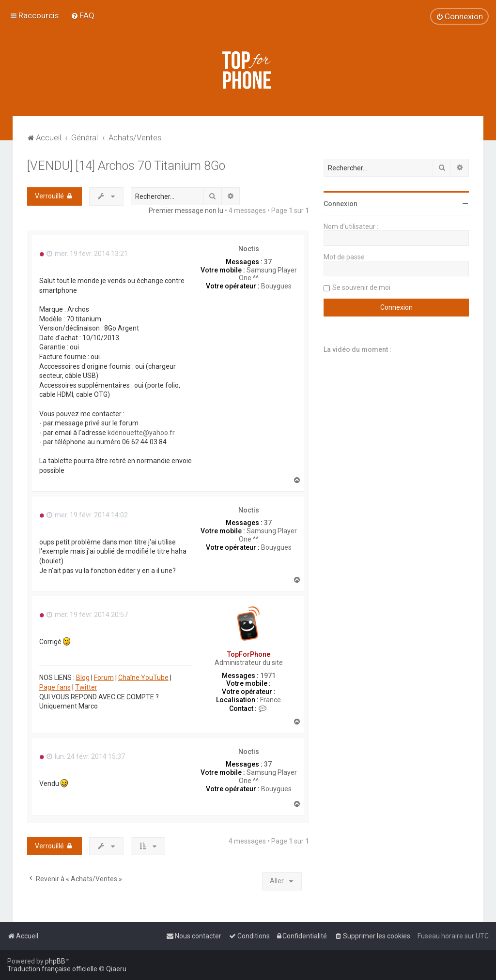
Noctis (249, 249)
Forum (104, 678)
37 (268, 262)
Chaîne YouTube (143, 678)
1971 (268, 676)
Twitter (86, 687)
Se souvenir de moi (361, 287)
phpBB (55, 961)
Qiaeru (116, 969)
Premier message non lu (186, 211)
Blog (83, 678)
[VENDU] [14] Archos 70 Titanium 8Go (126, 166)
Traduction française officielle (52, 969)
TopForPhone (249, 654)
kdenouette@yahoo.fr (141, 433)
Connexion (341, 204)
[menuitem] (83, 15)
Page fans (55, 687)
